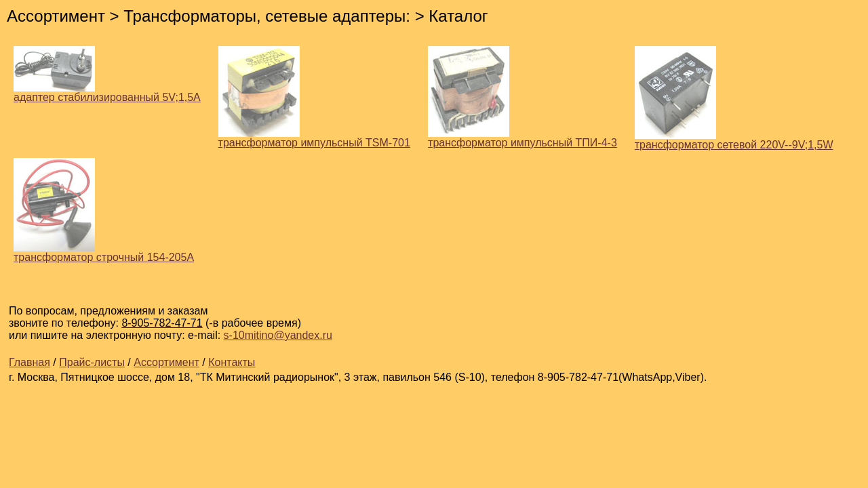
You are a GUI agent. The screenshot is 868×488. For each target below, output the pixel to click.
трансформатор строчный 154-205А (104, 252)
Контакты (232, 362)
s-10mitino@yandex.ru (278, 335)
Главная (29, 362)
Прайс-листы (92, 362)
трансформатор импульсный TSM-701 (314, 138)
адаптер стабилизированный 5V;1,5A (107, 93)
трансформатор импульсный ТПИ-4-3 (522, 138)
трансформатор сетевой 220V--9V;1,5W (734, 140)
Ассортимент (166, 362)
